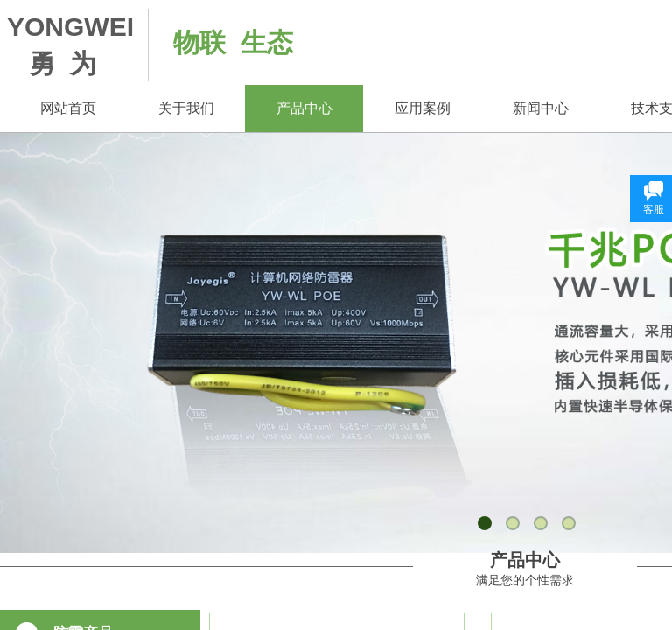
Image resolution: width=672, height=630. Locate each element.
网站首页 (68, 108)
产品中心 (304, 108)
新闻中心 (541, 108)
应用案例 (423, 108)
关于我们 (186, 108)
